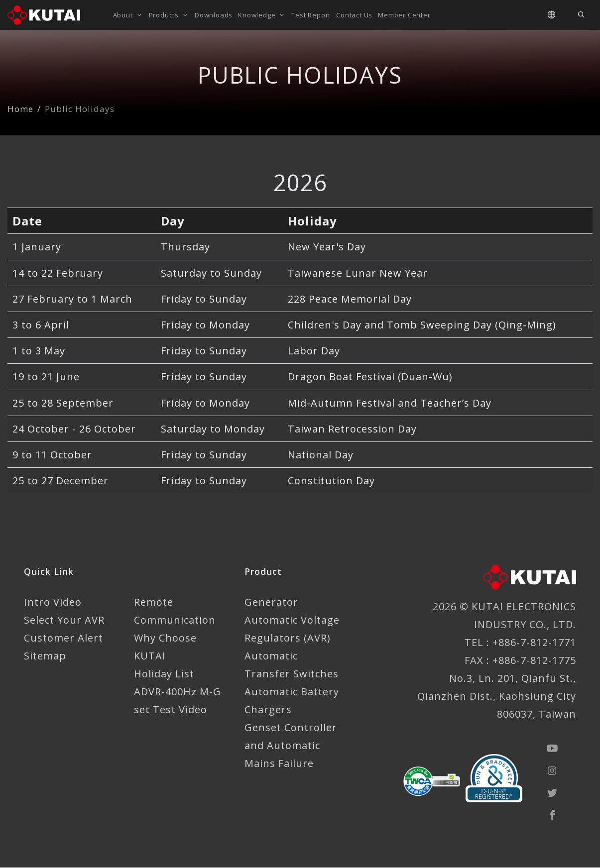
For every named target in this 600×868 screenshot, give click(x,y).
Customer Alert (63, 638)
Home (20, 109)
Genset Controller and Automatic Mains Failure (291, 746)
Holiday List (164, 674)
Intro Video (53, 602)
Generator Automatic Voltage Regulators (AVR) (292, 620)
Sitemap (45, 656)
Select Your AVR (64, 620)
